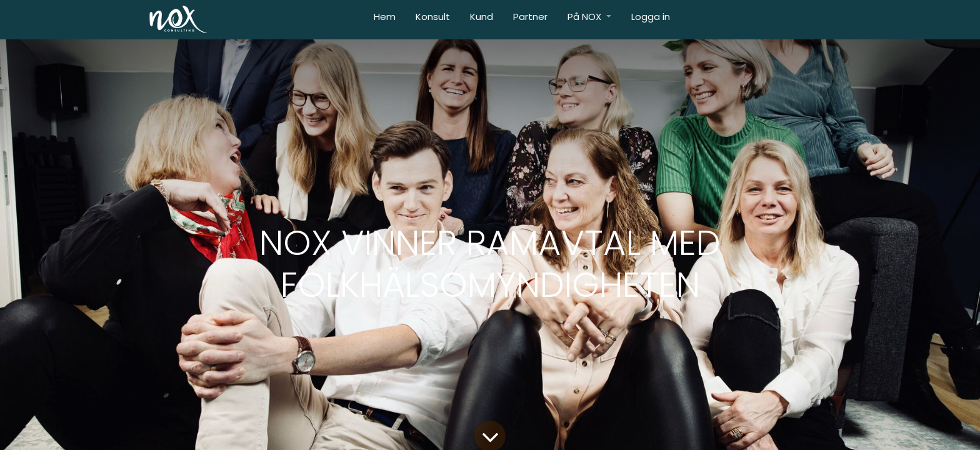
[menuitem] (385, 20)
